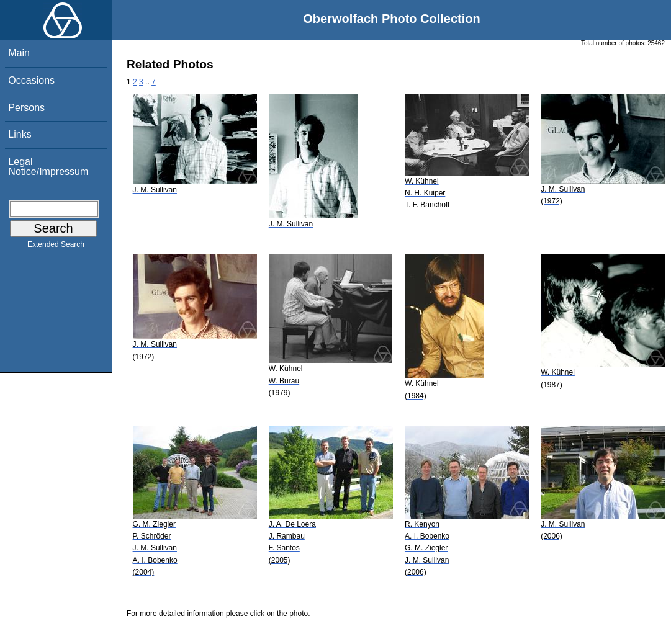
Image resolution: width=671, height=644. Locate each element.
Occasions (31, 80)
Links (20, 134)
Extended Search (56, 247)
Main (19, 53)
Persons (26, 108)
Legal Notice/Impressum (48, 167)
